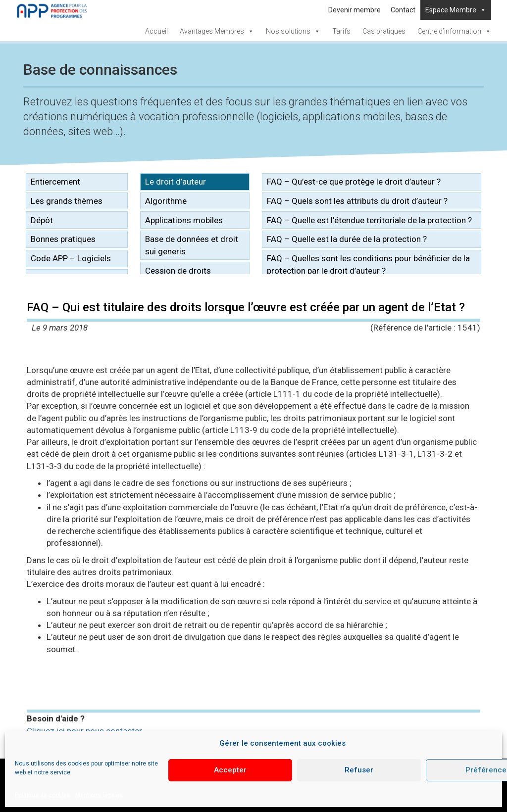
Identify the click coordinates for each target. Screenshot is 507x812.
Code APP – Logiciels (71, 258)
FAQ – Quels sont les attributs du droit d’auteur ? (357, 201)
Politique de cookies (43, 795)
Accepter (230, 770)
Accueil (156, 31)
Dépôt (42, 220)
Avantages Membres (217, 31)
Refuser (359, 770)
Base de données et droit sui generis (192, 245)
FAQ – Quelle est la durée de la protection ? (347, 239)
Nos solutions (293, 31)
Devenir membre (355, 10)
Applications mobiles (184, 220)
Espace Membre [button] (456, 10)
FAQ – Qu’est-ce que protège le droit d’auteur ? (354, 182)
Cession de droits (178, 271)
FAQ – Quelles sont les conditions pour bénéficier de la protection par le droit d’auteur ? (368, 264)
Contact (403, 10)
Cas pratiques (384, 31)
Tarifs (341, 31)
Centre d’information (454, 31)
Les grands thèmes (67, 201)
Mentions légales (99, 795)
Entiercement (55, 182)
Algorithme (166, 201)
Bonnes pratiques (63, 239)
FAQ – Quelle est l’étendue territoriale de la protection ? (369, 220)
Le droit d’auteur (176, 182)
